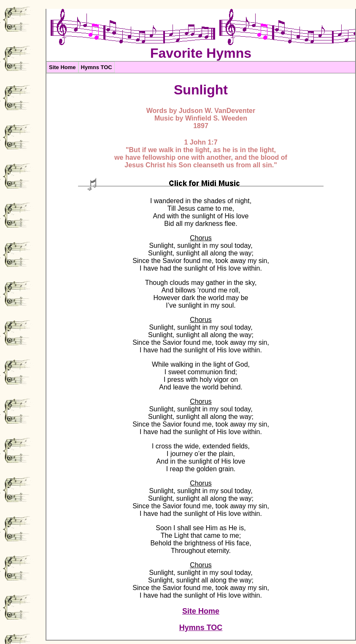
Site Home (62, 67)
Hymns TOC (97, 67)
